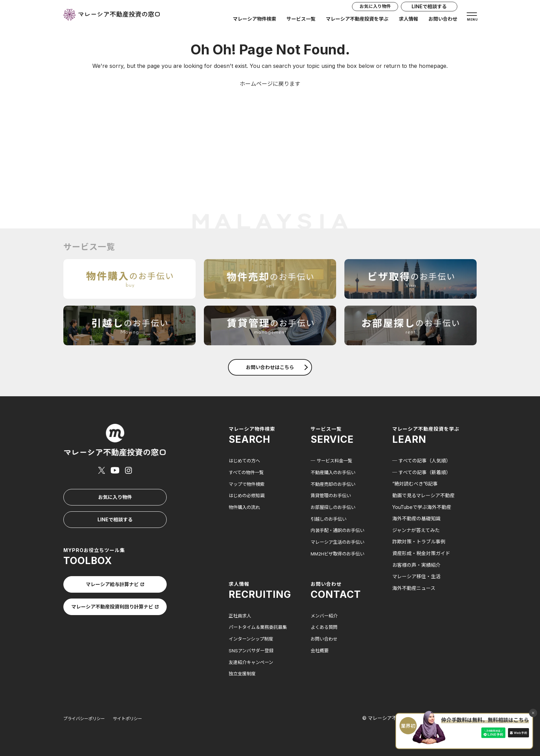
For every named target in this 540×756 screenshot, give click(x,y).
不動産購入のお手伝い (335, 472)
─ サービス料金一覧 (333, 461)
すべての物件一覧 (248, 472)
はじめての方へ (246, 461)
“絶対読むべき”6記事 (415, 484)
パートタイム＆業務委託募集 (260, 627)
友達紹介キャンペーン (253, 661)
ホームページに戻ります (270, 84)
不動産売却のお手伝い (335, 484)
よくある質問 (325, 627)
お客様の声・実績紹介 (416, 565)
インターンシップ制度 (253, 638)
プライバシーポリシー (87, 718)
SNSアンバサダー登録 (253, 650)
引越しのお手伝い (330, 518)
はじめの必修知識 (248, 495)
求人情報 (408, 21)
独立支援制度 (243, 673)
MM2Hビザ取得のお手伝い (340, 553)
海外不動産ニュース (414, 588)
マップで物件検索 (248, 484)
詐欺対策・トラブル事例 (419, 542)
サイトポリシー (137, 718)
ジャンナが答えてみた (416, 530)
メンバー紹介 (325, 615)
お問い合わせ (443, 21)
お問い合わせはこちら (277, 367)
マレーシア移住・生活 (416, 576)
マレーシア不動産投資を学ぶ (357, 21)
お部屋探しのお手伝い (335, 507)
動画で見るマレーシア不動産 (423, 495)
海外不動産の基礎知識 (416, 518)
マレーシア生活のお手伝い (340, 542)
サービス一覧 (301, 21)
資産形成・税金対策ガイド (421, 553)
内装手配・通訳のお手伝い (340, 530)
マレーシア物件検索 (255, 21)
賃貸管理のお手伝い (332, 495)
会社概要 (320, 650)
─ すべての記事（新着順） (422, 472)
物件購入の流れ (246, 507)
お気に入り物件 (371, 9)
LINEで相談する (429, 9)
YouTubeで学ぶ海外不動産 (422, 507)
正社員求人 (241, 615)
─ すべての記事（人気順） (422, 461)
